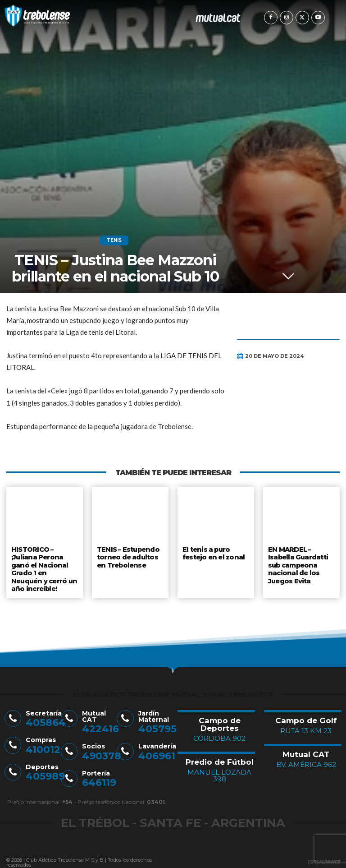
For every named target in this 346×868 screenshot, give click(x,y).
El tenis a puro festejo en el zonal (213, 553)
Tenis (114, 240)
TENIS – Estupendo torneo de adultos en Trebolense (128, 556)
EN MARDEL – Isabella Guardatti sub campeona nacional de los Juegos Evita (298, 563)
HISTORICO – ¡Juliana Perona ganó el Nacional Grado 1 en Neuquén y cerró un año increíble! (44, 567)
